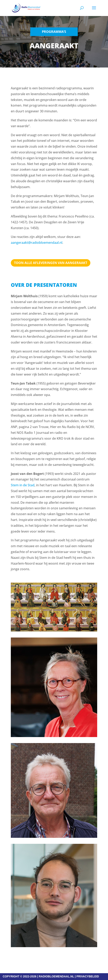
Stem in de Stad (23, 485)
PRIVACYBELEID (88, 976)
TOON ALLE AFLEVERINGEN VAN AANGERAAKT (51, 263)
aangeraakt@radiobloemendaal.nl (37, 243)
